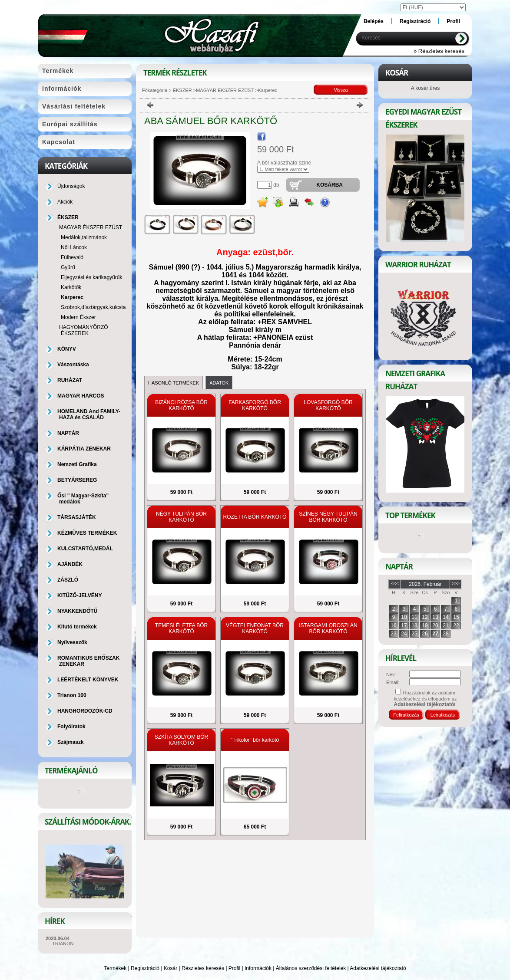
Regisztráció (145, 968)
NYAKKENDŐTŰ (77, 611)
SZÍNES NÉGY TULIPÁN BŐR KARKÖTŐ (328, 517)
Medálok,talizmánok (84, 237)
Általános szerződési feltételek (311, 968)
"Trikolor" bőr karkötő (255, 740)
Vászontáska (73, 365)
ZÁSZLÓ (68, 580)
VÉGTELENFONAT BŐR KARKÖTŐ (255, 628)
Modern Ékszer (78, 317)
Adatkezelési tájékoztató (378, 968)
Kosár (171, 968)
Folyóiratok (71, 727)
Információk (258, 968)
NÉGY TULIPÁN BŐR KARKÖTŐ (181, 517)
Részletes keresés (203, 968)
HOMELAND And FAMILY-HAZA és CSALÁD (89, 414)
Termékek (115, 968)
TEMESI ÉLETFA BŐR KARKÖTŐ (181, 628)
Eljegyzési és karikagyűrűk (91, 277)
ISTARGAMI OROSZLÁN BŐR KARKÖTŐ (328, 628)
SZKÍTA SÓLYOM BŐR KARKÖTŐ (182, 740)
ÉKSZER (182, 90)
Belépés (374, 21)
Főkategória (155, 90)
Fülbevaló (72, 257)
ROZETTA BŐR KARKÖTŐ (255, 517)
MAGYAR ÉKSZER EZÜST (225, 90)
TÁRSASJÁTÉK (77, 517)
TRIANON (63, 944)
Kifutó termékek (77, 627)
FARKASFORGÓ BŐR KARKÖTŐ (255, 405)
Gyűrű (68, 267)
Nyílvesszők (72, 642)
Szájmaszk (71, 742)
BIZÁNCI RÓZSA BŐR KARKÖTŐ (181, 405)
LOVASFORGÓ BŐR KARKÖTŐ (328, 405)
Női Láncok (74, 247)
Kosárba (330, 185)
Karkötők (71, 287)
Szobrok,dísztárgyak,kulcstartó (96, 307)
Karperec (72, 297)
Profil (234, 968)
